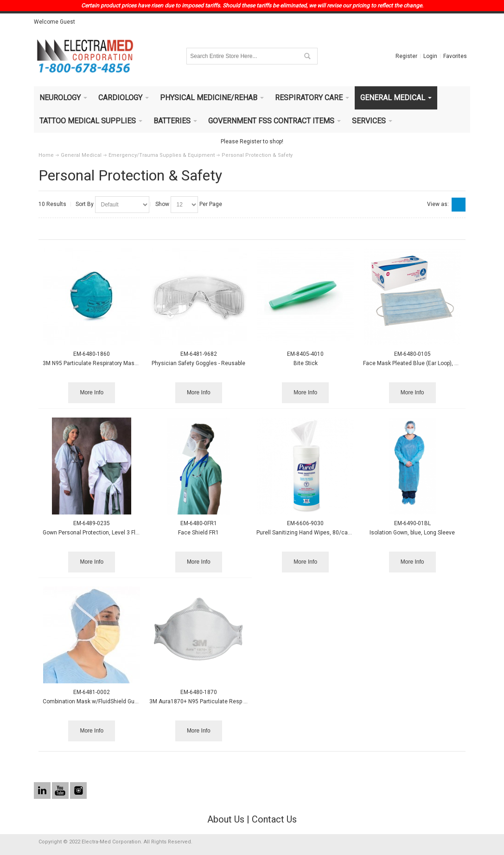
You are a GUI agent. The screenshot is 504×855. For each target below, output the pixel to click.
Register (406, 56)
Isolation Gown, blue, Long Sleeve (412, 533)
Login (430, 56)
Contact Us (274, 819)
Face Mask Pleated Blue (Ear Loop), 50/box (418, 363)
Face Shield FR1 (198, 533)
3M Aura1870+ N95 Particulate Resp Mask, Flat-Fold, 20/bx (224, 701)
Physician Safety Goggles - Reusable (198, 363)
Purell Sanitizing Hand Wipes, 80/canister (309, 533)
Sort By (85, 204)
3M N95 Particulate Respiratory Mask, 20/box (100, 363)
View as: (438, 204)
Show (162, 204)
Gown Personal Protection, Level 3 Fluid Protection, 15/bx (115, 533)
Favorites (455, 56)
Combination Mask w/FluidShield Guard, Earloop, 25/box (114, 701)
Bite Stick (306, 363)
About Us (226, 819)
